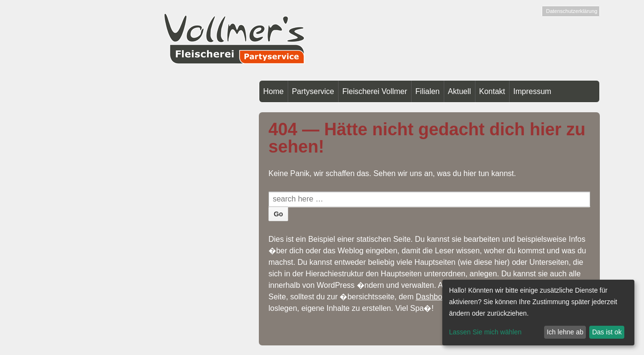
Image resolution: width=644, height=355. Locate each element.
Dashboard (435, 297)
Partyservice (313, 91)
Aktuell (460, 91)
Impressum (532, 91)
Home (273, 91)
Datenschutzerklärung (572, 11)
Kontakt (492, 91)
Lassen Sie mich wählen (485, 332)
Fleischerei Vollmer (375, 91)
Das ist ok (607, 332)
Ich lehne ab (565, 332)
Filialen (428, 91)
